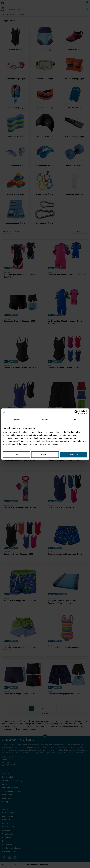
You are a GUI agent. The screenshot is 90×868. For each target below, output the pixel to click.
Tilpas (45, 454)
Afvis (17, 454)
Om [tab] (74, 419)
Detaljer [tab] (45, 419)
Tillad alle (73, 454)
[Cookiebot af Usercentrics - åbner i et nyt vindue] (76, 412)
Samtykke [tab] (16, 419)
